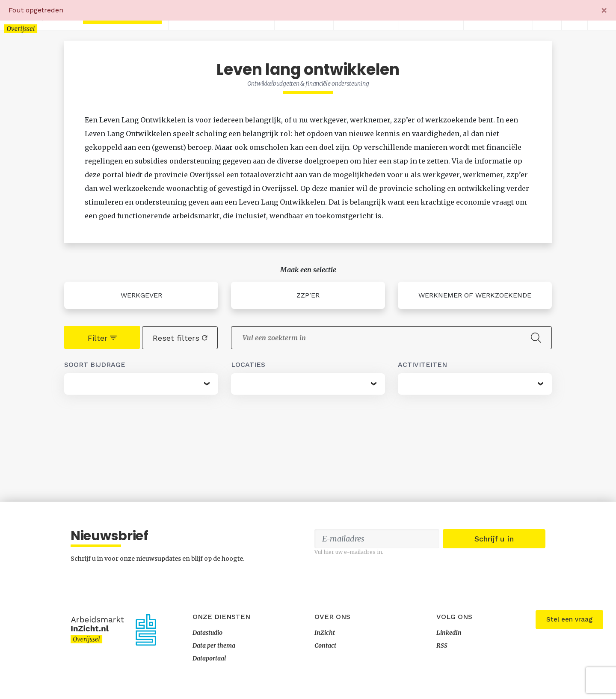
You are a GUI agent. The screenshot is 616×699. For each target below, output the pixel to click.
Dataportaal (209, 658)
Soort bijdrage (95, 364)
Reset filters (180, 338)
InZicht (325, 633)
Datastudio (207, 633)
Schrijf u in (494, 539)
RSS (442, 645)
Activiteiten (422, 364)
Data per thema (214, 645)
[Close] (604, 10)
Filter (102, 338)
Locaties (248, 364)
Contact (325, 645)
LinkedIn (449, 633)
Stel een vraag (569, 619)
